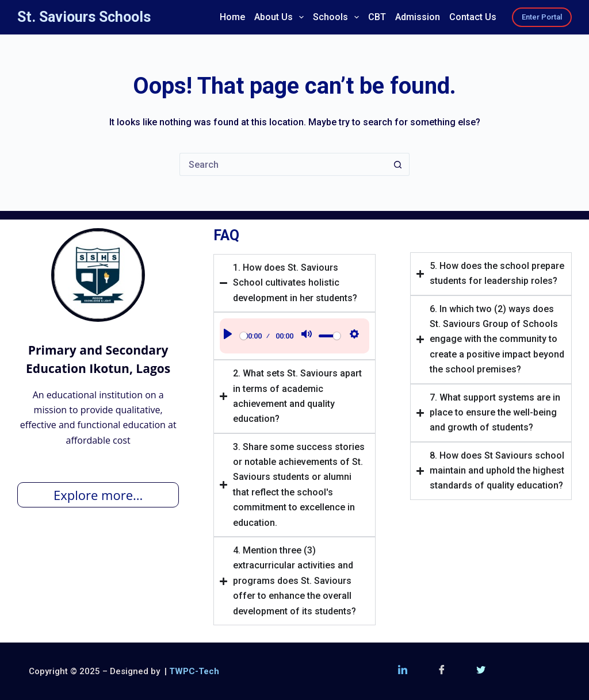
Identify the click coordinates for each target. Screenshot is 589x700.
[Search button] (398, 164)
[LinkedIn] (403, 671)
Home (232, 17)
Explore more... (98, 495)
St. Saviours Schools (84, 17)
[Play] (228, 336)
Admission (418, 17)
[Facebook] (442, 671)
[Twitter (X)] (481, 671)
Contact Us (473, 17)
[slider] (244, 336)
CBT (377, 17)
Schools (338, 17)
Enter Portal (542, 17)
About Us (281, 17)
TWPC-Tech (194, 671)
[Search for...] (283, 164)
